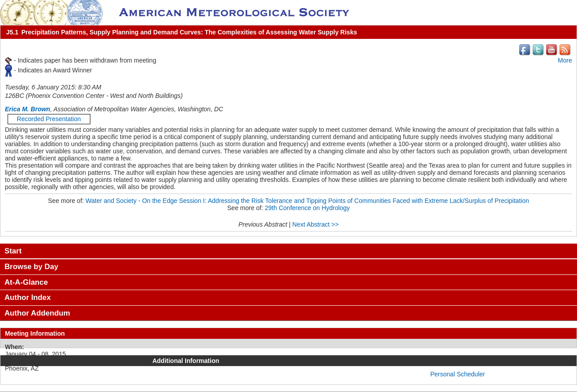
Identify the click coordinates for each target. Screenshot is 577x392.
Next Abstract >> (316, 224)
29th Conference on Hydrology (307, 208)
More (565, 60)
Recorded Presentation (49, 119)
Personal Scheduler (458, 374)
